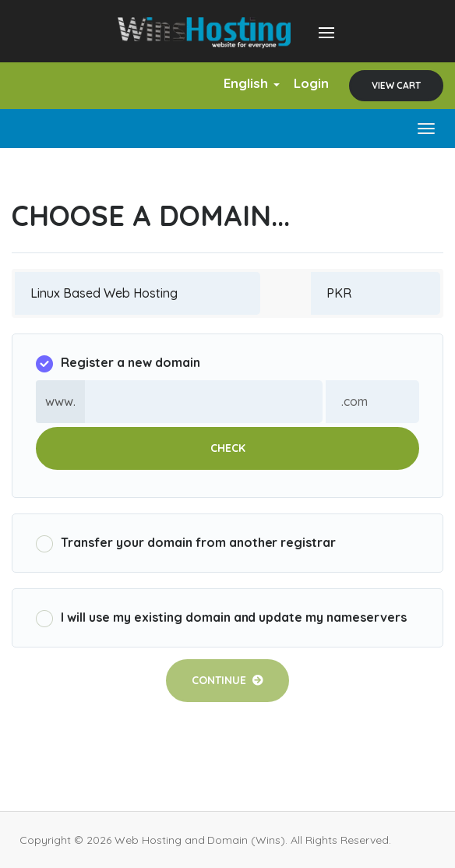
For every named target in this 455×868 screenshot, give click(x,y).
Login (311, 83)
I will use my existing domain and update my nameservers (221, 618)
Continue (227, 680)
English (252, 83)
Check (228, 448)
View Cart (396, 85)
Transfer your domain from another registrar (186, 543)
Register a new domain (118, 363)
